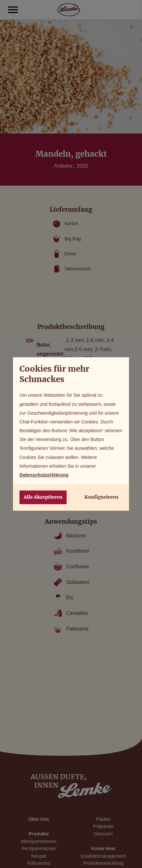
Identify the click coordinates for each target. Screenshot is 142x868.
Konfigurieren (101, 497)
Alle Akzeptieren (43, 497)
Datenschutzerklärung (44, 475)
